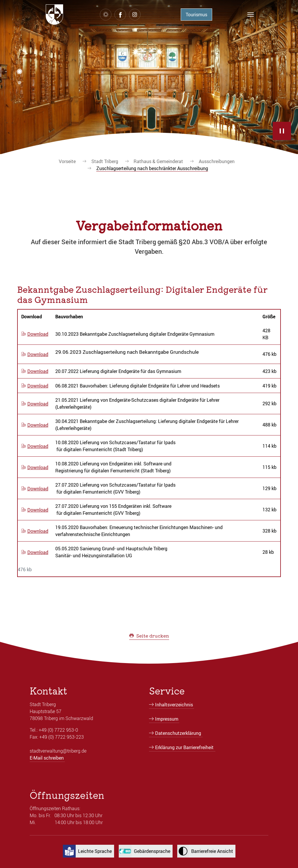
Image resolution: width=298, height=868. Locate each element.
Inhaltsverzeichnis (174, 705)
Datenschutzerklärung (178, 733)
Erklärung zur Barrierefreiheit (184, 747)
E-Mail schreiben (47, 758)
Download (38, 334)
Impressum (167, 719)
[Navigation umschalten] (251, 15)
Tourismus (196, 15)
